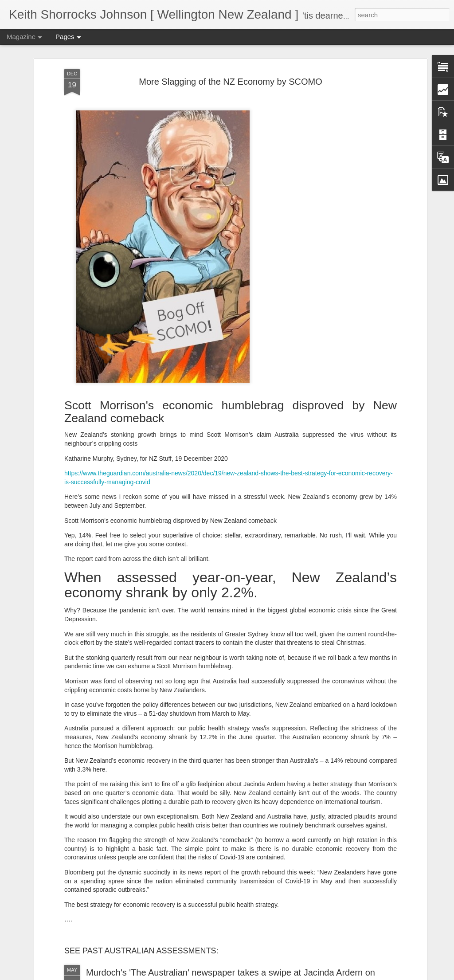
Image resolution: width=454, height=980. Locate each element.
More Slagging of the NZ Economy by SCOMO (231, 82)
